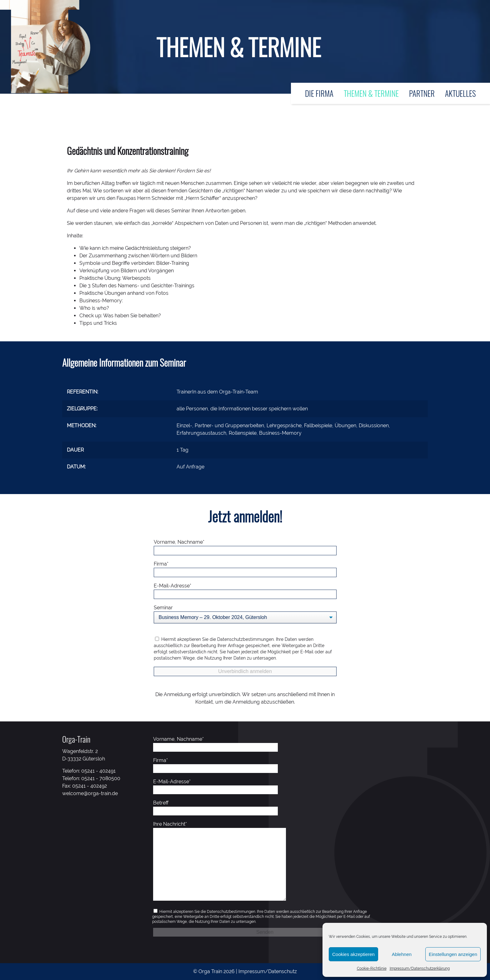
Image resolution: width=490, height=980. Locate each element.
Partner (422, 93)
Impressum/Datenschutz (268, 971)
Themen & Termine (371, 93)
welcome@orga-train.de (90, 793)
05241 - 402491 (98, 771)
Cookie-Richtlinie (372, 968)
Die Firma (319, 93)
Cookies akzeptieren (353, 954)
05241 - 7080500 (101, 778)
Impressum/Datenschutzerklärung (420, 968)
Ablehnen (402, 954)
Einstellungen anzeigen (453, 954)
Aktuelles (460, 93)
